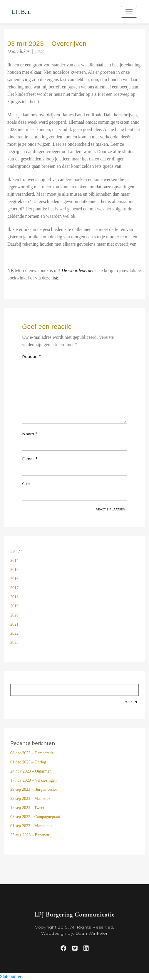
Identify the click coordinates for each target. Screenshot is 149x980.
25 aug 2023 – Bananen (30, 835)
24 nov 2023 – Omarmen (31, 771)
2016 (14, 579)
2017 (14, 588)
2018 (14, 597)
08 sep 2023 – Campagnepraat (35, 817)
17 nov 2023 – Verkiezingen (34, 780)
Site (26, 484)
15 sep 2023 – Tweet (27, 808)
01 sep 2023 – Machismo (31, 826)
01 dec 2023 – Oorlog (28, 762)
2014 (14, 561)
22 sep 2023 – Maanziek (30, 799)
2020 (14, 615)
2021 (14, 624)
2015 (14, 570)
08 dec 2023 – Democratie (32, 753)
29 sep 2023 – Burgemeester (34, 789)
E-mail (30, 459)
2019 (14, 606)
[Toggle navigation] (129, 12)
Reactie (31, 356)
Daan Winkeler (92, 933)
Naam (30, 434)
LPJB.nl (21, 12)
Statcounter (11, 976)
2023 (40, 52)
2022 (14, 633)
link (55, 278)
